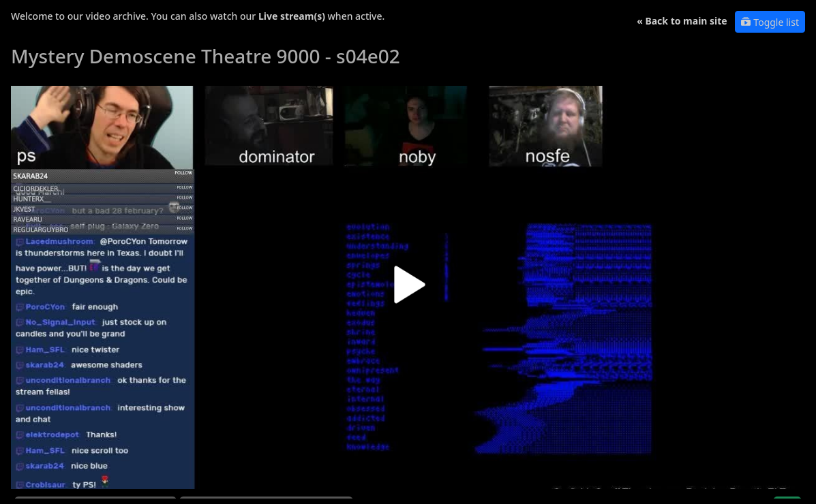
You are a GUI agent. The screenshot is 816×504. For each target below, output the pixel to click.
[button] (408, 290)
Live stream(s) (292, 16)
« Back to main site (682, 21)
